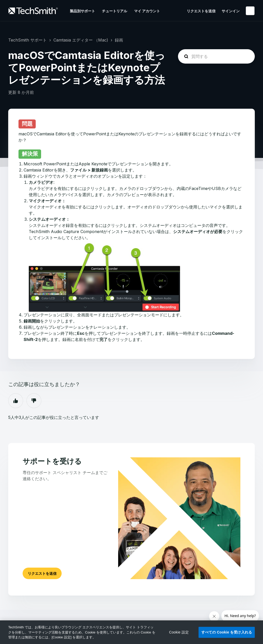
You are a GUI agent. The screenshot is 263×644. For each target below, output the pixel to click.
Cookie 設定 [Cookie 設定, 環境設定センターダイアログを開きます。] (179, 632)
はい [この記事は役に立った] (16, 401)
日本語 (250, 11)
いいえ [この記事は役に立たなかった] (34, 401)
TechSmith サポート (27, 40)
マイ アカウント (147, 11)
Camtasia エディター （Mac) (81, 40)
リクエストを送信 (201, 11)
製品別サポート (82, 11)
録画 (119, 40)
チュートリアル (115, 11)
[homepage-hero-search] (216, 56)
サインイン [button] (231, 11)
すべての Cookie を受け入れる (227, 632)
